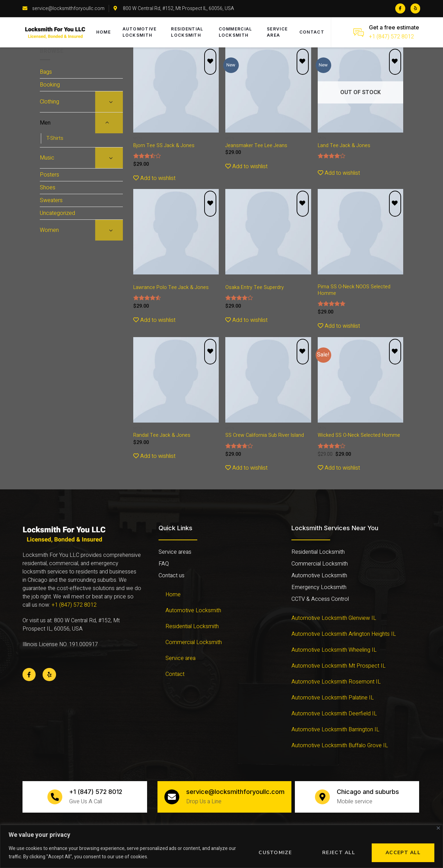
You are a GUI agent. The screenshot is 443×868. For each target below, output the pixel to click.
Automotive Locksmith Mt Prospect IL (338, 666)
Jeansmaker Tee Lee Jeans (256, 146)
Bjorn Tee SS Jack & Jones (164, 146)
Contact (312, 32)
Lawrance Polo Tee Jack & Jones (171, 288)
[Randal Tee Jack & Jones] (176, 380)
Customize (275, 853)
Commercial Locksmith (236, 32)
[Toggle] (109, 102)
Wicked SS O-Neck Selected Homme (359, 436)
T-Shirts (55, 138)
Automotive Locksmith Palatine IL (333, 698)
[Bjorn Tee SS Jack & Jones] (176, 90)
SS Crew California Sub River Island (265, 436)
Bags (46, 72)
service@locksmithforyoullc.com (236, 792)
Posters (49, 175)
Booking (50, 85)
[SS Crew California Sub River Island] (268, 380)
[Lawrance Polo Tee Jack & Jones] (176, 232)
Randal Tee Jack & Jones (162, 436)
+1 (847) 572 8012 (391, 37)
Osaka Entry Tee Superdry (255, 288)
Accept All (403, 853)
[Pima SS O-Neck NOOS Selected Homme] (360, 232)
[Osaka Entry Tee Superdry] (268, 232)
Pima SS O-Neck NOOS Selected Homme (354, 290)
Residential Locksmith (188, 32)
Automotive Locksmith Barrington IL (335, 730)
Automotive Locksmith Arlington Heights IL (344, 634)
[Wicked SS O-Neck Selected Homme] (360, 380)
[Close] (438, 828)
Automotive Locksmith (141, 32)
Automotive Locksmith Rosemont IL (336, 682)
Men (45, 123)
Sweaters (51, 200)
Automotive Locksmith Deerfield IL (334, 714)
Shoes (48, 188)
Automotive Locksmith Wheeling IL (334, 650)
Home (105, 32)
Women (49, 230)
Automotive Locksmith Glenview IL (334, 618)
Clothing (49, 102)
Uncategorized (57, 213)
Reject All (339, 853)
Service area (277, 32)
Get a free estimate (394, 27)
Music (47, 158)
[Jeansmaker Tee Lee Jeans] (268, 90)
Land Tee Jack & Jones (344, 146)
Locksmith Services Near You (335, 528)
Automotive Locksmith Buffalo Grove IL (340, 745)
